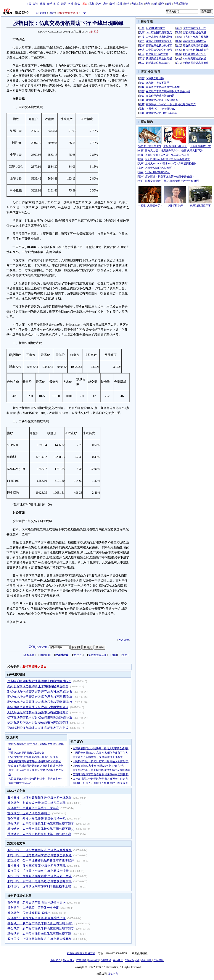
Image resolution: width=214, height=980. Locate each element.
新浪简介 (56, 960)
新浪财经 (41, 13)
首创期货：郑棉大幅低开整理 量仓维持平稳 (37, 819)
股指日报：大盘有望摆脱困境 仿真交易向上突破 (40, 876)
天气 (148, 4)
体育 (43, 4)
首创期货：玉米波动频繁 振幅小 (29, 813)
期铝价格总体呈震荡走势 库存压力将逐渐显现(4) (40, 692)
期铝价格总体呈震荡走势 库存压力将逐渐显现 (38, 707)
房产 (106, 4)
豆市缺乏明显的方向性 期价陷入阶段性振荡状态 (39, 681)
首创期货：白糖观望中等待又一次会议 (33, 808)
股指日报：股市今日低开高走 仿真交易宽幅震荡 (40, 881)
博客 (78, 4)
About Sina (68, 960)
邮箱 (169, 4)
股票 (64, 4)
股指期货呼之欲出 (68, 13)
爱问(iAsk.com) (39, 647)
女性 (120, 4)
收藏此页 (45, 655)
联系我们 (93, 960)
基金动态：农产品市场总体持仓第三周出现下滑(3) (41, 824)
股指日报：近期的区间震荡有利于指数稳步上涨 (39, 887)
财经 (57, 4)
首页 (29, 4)
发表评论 (124, 640)
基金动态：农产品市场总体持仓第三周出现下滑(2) (41, 829)
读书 (127, 4)
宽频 (92, 4)
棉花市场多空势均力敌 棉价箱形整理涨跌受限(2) (40, 718)
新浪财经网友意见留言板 (81, 953)
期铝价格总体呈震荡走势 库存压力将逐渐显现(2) (40, 702)
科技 (71, 4)
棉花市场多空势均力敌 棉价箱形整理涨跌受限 (38, 723)
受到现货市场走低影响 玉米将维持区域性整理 (38, 686)
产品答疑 (159, 960)
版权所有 (113, 974)
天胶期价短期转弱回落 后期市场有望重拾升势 (38, 712)
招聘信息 (106, 960)
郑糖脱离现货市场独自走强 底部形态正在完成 (38, 728)
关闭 (125, 655)
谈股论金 (29, 655)
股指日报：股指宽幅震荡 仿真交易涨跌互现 (37, 866)
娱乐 (50, 4)
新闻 (36, 4)
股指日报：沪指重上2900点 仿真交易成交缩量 (38, 871)
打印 (114, 655)
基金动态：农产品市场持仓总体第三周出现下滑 (39, 834)
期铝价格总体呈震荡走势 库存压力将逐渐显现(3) (40, 697)
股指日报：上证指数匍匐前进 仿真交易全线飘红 (40, 798)
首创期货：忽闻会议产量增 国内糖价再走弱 (37, 803)
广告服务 (81, 960)
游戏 (113, 4)
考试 (134, 4)
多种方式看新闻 (97, 655)
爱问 (162, 4)
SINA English (132, 960)
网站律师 (118, 960)
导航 (176, 4)
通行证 (184, 4)
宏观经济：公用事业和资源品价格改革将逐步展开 (41, 861)
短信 (155, 4)
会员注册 (146, 960)
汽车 (99, 4)
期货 (52, 13)
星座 (141, 4)
